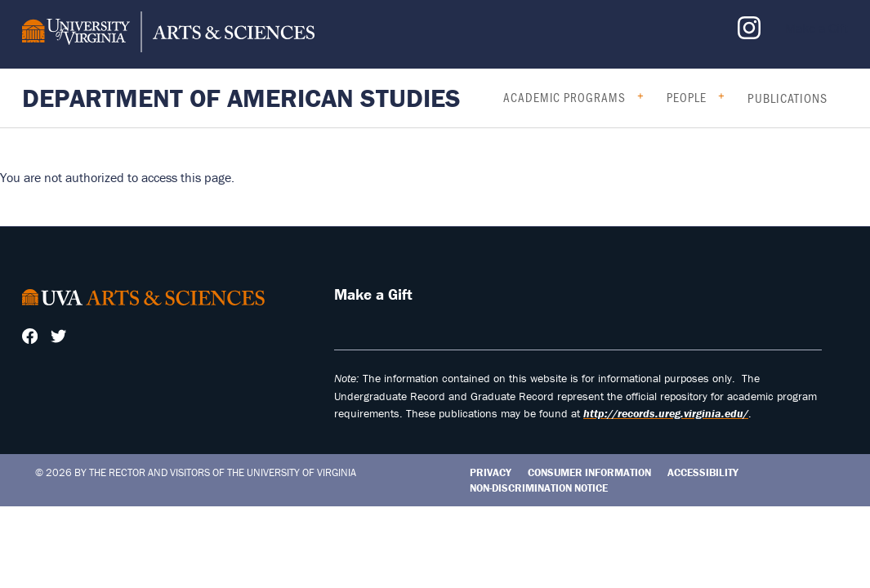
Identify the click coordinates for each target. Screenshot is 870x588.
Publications (787, 98)
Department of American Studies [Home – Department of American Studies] (241, 98)
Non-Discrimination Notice (539, 488)
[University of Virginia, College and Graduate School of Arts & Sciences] (168, 34)
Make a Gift (816, 28)
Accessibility (703, 472)
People (687, 98)
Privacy (491, 472)
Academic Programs (564, 98)
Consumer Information (589, 472)
